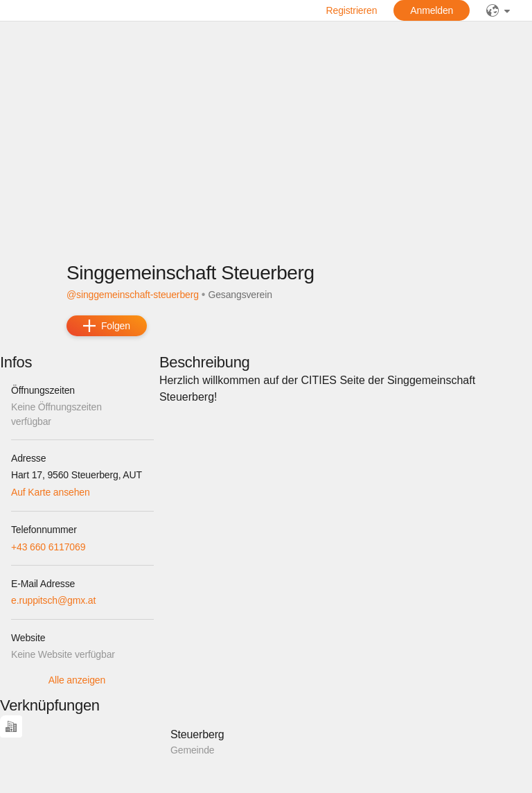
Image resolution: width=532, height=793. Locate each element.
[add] (107, 326)
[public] (498, 10)
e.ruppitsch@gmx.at (53, 600)
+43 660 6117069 (48, 547)
